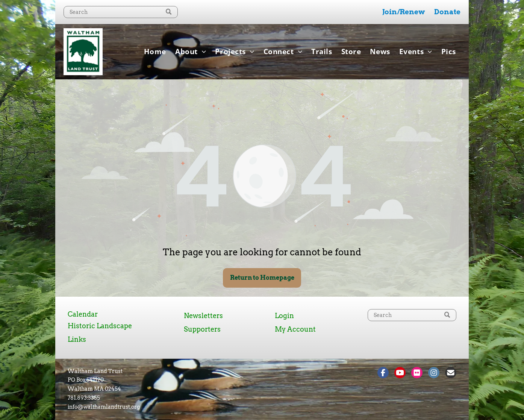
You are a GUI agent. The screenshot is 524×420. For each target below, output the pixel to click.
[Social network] (383, 374)
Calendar (83, 314)
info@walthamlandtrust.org (104, 407)
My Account (295, 329)
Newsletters (203, 316)
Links (77, 339)
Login (284, 316)
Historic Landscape (100, 326)
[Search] (121, 12)
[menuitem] (155, 52)
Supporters (202, 329)
